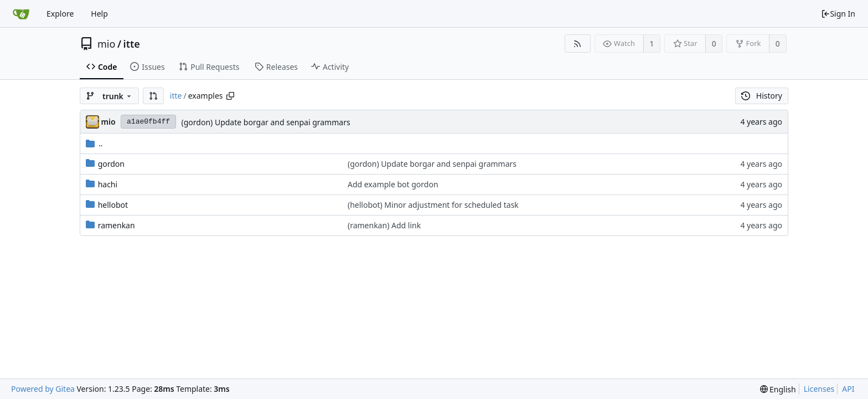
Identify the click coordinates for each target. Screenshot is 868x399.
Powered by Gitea (43, 389)
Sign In (838, 14)
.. (94, 143)
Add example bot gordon (393, 184)
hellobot (113, 205)
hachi (108, 184)
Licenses (819, 389)
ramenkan (117, 225)
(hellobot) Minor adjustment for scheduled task (433, 205)
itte (132, 44)
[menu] (778, 389)
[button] (153, 96)
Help (99, 14)
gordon (111, 164)
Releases (276, 67)
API (848, 389)
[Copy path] (230, 96)
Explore (60, 14)
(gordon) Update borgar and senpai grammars (266, 122)
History (762, 96)
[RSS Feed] (578, 44)
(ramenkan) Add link (384, 225)
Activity (330, 67)
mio (106, 44)
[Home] (21, 14)
